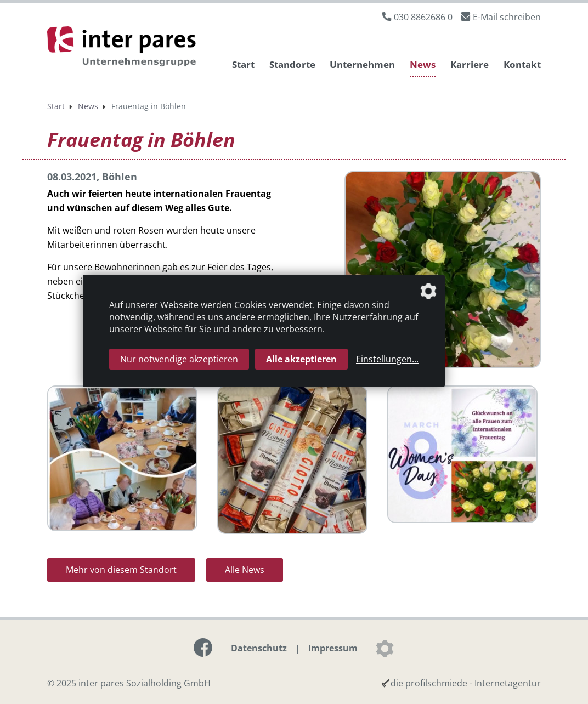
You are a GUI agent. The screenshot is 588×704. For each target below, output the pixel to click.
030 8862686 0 (423, 17)
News (423, 64)
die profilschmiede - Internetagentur (466, 683)
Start (243, 64)
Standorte (292, 64)
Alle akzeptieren (301, 359)
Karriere (470, 64)
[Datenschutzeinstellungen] (385, 649)
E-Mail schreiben (507, 17)
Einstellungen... (387, 359)
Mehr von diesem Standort (121, 570)
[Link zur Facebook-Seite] (203, 648)
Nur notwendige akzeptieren (179, 359)
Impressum (333, 648)
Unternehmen (362, 64)
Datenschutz (259, 648)
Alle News (245, 570)
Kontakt (522, 64)
